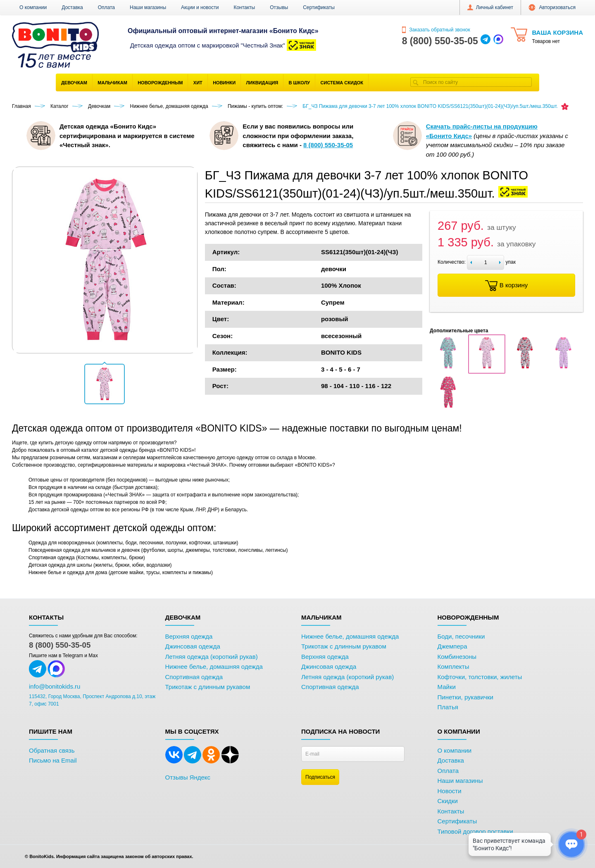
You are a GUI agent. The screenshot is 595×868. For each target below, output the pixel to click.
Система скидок (342, 83)
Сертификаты (319, 7)
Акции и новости (200, 7)
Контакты (244, 7)
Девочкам (74, 83)
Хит (198, 83)
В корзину (506, 286)
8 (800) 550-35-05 (60, 645)
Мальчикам (112, 83)
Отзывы (279, 7)
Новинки (224, 83)
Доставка (72, 7)
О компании (33, 7)
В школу (300, 83)
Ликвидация (262, 83)
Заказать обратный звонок (436, 30)
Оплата (106, 7)
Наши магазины (148, 7)
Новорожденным (160, 83)
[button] (105, 384)
